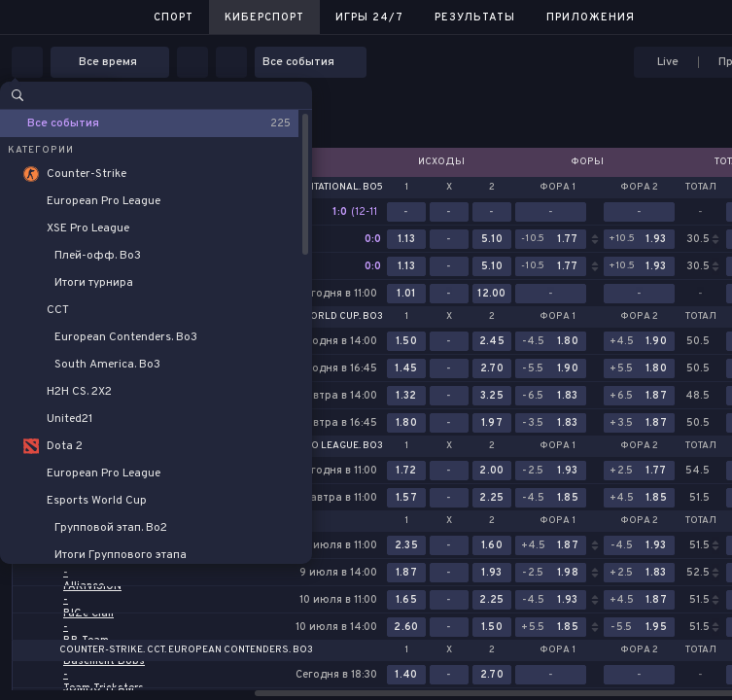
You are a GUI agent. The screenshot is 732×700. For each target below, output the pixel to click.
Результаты (475, 17)
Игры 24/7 (369, 17)
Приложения (591, 17)
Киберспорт (264, 17)
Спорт (174, 17)
